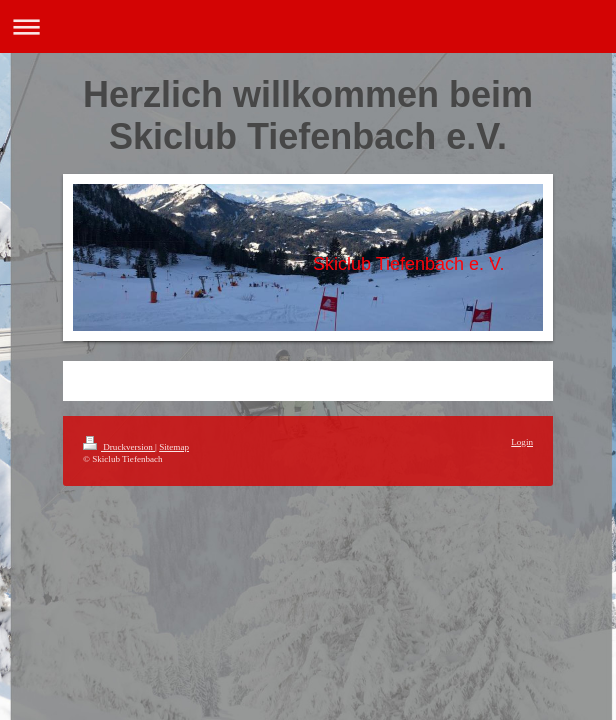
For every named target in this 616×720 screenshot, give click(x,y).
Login (522, 442)
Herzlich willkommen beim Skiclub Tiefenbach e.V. (308, 115)
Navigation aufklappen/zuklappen (308, 26)
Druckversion (119, 447)
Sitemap (174, 447)
